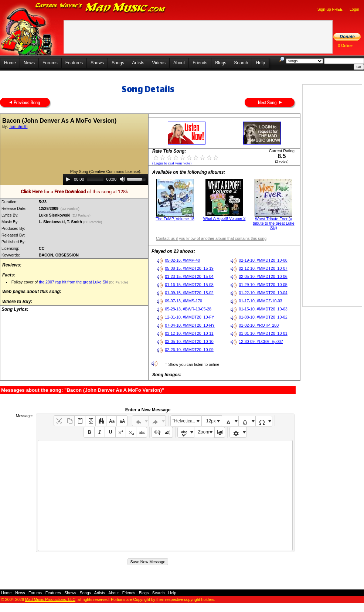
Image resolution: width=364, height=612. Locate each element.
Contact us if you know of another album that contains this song (211, 238)
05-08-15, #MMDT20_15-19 (189, 268)
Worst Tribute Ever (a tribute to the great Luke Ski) (274, 223)
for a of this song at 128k (74, 192)
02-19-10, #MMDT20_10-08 (263, 260)
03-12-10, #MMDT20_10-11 (189, 333)
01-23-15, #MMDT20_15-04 (189, 276)
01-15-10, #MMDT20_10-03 (263, 309)
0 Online (345, 45)
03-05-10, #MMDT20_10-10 (189, 341)
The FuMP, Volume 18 (175, 219)
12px (211, 421)
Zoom (204, 432)
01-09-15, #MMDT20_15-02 (189, 293)
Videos (159, 63)
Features (74, 63)
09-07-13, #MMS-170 (183, 301)
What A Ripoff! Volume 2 (224, 218)
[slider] (95, 179)
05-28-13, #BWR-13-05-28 (188, 309)
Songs (118, 63)
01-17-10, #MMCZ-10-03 (260, 301)
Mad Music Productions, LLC (50, 599)
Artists (138, 63)
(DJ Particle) (70, 209)
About (179, 63)
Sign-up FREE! (331, 9)
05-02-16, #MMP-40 (182, 260)
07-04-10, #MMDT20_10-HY (190, 325)
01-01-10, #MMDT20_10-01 (263, 333)
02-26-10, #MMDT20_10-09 (189, 350)
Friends (200, 63)
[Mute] (122, 179)
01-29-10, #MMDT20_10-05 (263, 285)
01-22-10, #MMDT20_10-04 (263, 293)
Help (260, 63)
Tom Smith (18, 126)
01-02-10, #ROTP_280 (259, 325)
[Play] (68, 179)
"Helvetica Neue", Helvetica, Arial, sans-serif (187, 421)
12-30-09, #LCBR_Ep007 (261, 341)
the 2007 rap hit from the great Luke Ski (73, 282)
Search (241, 63)
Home (10, 63)
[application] (106, 179)
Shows (97, 63)
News (29, 63)
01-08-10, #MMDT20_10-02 (263, 317)
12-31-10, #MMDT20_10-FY (189, 317)
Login (354, 9)
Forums (50, 63)
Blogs (221, 63)
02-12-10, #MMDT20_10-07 (263, 268)
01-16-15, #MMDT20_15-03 (189, 285)
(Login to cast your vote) (172, 163)
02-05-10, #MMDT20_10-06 (263, 276)
